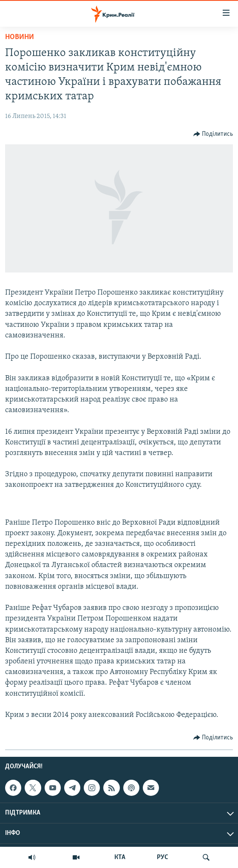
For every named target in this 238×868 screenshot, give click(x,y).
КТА (120, 857)
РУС (163, 857)
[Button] (213, 134)
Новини (20, 37)
